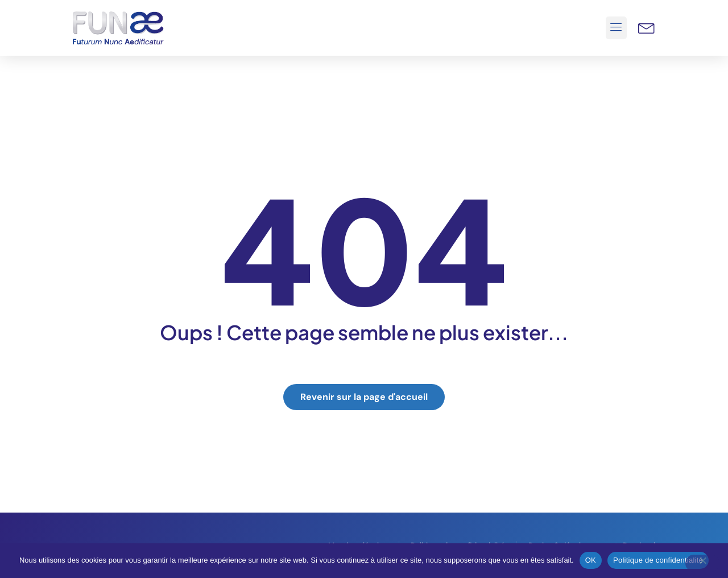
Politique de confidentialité (658, 560)
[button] (617, 28)
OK (591, 560)
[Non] (702, 563)
